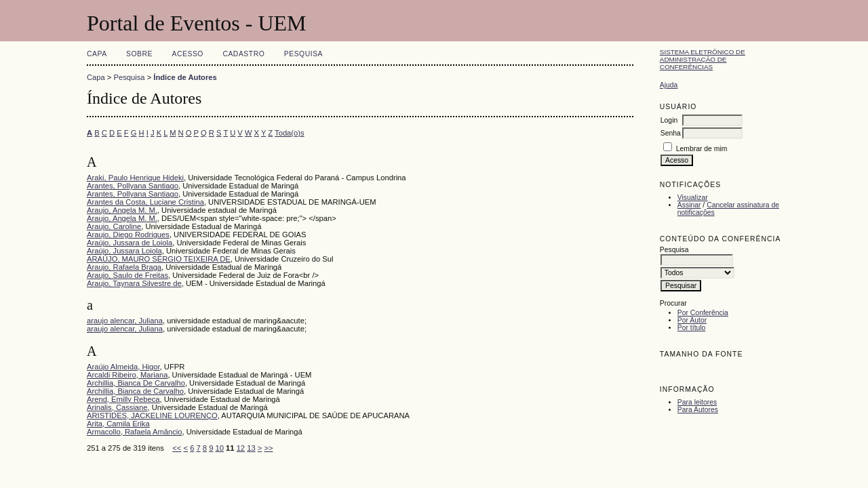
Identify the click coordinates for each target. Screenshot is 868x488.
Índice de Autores (185, 77)
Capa (97, 54)
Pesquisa (303, 54)
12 (241, 448)
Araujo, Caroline (114, 226)
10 (220, 448)
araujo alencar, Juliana (125, 321)
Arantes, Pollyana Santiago (133, 186)
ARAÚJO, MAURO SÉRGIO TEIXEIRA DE (159, 259)
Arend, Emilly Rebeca (123, 399)
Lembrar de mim (702, 149)
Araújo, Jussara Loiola (124, 251)
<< (177, 448)
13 (251, 448)
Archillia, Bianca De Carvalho (136, 383)
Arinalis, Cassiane (117, 407)
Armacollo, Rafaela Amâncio (135, 432)
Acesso (188, 54)
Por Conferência (703, 313)
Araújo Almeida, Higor (123, 367)
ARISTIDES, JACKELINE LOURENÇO (152, 415)
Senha (671, 133)
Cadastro (243, 54)
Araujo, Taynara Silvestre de (134, 283)
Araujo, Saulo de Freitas (127, 275)
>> (268, 448)
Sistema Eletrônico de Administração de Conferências (703, 59)
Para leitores (697, 402)
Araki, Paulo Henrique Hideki (135, 178)
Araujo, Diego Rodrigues (128, 235)
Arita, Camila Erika (118, 424)
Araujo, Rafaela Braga (124, 267)
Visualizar (693, 198)
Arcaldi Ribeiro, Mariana (127, 375)
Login (669, 120)
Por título (692, 328)
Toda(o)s (290, 133)
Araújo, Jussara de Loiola (130, 243)
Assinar (689, 205)
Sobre (139, 54)
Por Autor (692, 320)
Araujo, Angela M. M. (122, 210)
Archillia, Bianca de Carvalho (135, 391)
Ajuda (669, 85)
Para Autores (698, 410)
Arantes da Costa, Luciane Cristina (145, 202)
